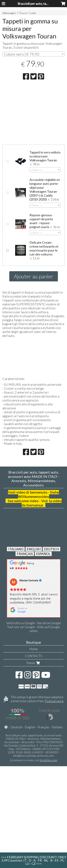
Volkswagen (9, 13)
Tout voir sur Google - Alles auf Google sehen (33, 629)
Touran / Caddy (28, 13)
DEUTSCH (51, 549)
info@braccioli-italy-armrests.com (33, 756)
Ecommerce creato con (34, 760)
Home (33, 649)
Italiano (57, 727)
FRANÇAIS (25, 554)
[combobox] (33, 54)
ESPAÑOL (43, 554)
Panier (33, 663)
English (30, 727)
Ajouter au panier (34, 276)
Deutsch (17, 727)
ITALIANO (16, 549)
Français (44, 727)
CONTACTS (34, 656)
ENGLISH (34, 549)
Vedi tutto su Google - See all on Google (34, 623)
